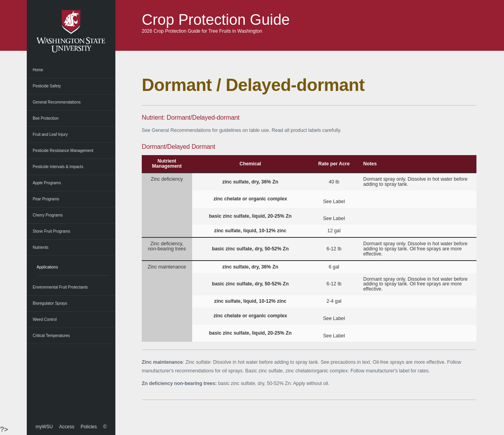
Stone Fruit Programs (51, 231)
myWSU (44, 427)
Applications (47, 267)
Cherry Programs (48, 215)
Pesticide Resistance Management (63, 151)
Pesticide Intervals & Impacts (58, 167)
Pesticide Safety (47, 86)
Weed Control (45, 319)
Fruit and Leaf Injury (50, 134)
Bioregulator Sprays (50, 303)
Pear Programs (46, 199)
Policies (89, 427)
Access (67, 427)
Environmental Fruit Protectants (60, 287)
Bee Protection (46, 118)
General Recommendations (57, 102)
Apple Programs (47, 183)
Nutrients (41, 247)
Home (38, 70)
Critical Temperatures (51, 336)
